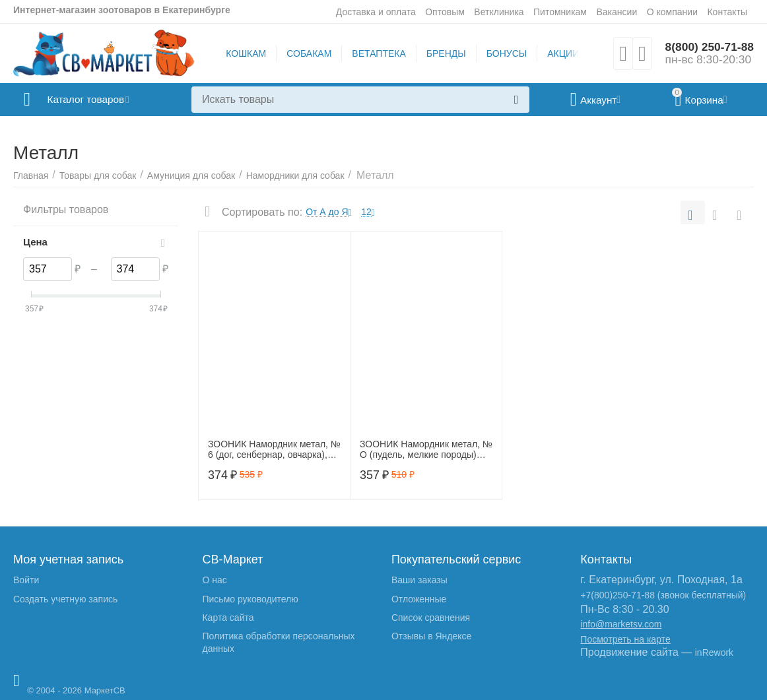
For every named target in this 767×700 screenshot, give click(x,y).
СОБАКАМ (308, 53)
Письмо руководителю (250, 599)
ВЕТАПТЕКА (377, 53)
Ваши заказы (419, 580)
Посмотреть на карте (625, 639)
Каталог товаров (91, 100)
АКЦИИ (562, 53)
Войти (26, 580)
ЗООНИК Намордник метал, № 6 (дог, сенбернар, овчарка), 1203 (274, 450)
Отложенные (419, 599)
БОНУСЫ (505, 53)
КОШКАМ (245, 53)
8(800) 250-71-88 (708, 47)
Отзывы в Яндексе (431, 636)
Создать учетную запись (65, 599)
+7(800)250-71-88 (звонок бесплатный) (663, 595)
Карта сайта (228, 618)
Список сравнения (431, 618)
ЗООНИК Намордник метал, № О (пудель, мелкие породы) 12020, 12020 (426, 450)
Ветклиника (499, 12)
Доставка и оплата (376, 12)
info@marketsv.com (621, 624)
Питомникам (560, 12)
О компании (672, 12)
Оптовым (445, 12)
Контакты (727, 12)
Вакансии (617, 12)
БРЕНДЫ (444, 53)
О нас (214, 580)
